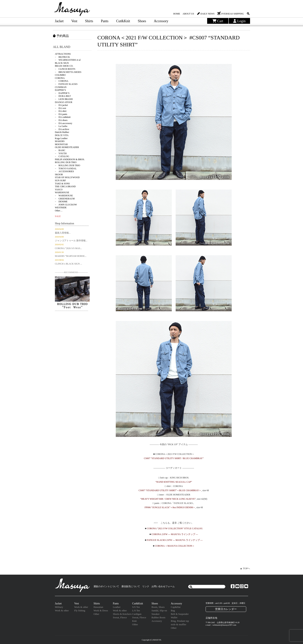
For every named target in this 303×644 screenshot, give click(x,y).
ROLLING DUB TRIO (66, 162)
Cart (218, 21)
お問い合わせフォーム (163, 586)
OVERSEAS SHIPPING (232, 14)
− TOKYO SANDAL (66, 168)
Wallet (174, 617)
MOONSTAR (61, 144)
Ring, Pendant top (180, 621)
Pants (105, 21)
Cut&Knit (123, 21)
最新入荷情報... (63, 233)
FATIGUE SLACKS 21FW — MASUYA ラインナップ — (175, 540)
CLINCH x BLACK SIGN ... (68, 264)
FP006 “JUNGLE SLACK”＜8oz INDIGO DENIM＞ (170, 507)
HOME (177, 14)
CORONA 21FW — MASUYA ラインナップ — (175, 534)
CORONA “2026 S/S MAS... (68, 248)
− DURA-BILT (63, 96)
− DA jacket (61, 105)
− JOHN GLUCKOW (66, 205)
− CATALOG (62, 156)
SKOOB (59, 174)
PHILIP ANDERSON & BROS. (70, 159)
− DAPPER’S (62, 93)
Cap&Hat (176, 607)
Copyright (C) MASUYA (151, 640)
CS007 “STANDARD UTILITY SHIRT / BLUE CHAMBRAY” (174, 458)
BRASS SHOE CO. (64, 66)
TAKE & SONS (62, 184)
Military (59, 607)
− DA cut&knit (63, 117)
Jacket (59, 21)
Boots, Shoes (158, 607)
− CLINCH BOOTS (65, 69)
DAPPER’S (60, 90)
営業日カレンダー (226, 609)
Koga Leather (61, 138)
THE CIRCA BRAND (65, 186)
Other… (59, 211)
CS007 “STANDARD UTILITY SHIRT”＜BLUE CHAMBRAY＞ (170, 490)
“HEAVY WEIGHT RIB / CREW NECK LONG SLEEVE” (168, 499)
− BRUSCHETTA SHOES (68, 72)
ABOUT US (188, 14)
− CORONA (62, 81)
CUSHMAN (61, 87)
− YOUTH (61, 153)
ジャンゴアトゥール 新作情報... (71, 241)
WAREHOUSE (62, 192)
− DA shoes (61, 120)
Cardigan (137, 614)
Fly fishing (80, 610)
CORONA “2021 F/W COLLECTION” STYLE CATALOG (175, 528)
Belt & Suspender (180, 614)
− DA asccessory (64, 123)
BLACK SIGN (62, 63)
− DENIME (61, 202)
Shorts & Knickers (122, 614)
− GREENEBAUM (65, 199)
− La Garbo (61, 126)
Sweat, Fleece (120, 617)
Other (96, 614)
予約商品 (61, 36)
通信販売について (131, 586)
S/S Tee (136, 607)
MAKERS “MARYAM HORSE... (71, 256)
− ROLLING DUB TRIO (68, 165)
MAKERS (60, 141)
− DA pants (61, 114)
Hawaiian (98, 607)
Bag (173, 610)
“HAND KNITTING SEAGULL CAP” (174, 482)
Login (239, 21)
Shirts (89, 21)
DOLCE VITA (62, 135)
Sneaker (156, 614)
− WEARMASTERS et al (68, 60)
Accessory (161, 21)
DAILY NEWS (207, 14)
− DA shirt (61, 111)
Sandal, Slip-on (159, 610)
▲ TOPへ (245, 568)
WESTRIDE (61, 208)
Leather (117, 607)
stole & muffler (179, 624)
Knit (134, 621)
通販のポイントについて (106, 586)
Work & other (62, 610)
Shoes (142, 21)
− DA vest (60, 108)
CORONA (60, 78)
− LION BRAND (64, 99)
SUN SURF (60, 180)
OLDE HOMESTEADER (67, 147)
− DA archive (62, 129)
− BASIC (60, 150)
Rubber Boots (158, 617)
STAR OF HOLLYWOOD (67, 177)
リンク (146, 586)
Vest (74, 21)
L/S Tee (136, 610)
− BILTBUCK (62, 57)
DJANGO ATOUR (64, 102)
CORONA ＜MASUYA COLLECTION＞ (175, 546)
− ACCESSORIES (64, 171)
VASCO (59, 190)
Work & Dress (101, 610)
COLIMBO (60, 75)
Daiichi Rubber (62, 132)
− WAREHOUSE (64, 196)
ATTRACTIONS (63, 54)
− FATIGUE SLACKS (66, 84)
